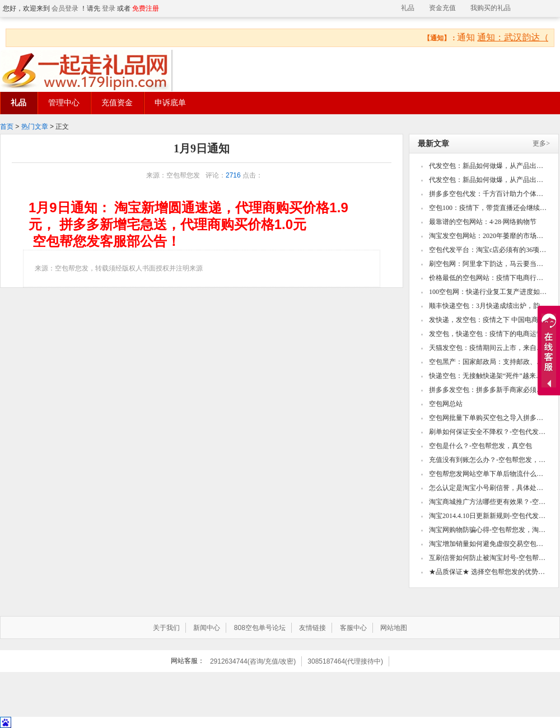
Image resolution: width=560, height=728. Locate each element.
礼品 (408, 8)
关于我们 (166, 628)
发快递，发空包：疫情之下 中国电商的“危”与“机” (488, 320)
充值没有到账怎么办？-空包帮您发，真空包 (488, 460)
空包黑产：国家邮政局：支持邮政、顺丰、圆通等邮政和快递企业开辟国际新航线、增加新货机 (488, 362)
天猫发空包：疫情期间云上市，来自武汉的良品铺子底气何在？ (488, 348)
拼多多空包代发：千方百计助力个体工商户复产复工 (488, 194)
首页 (7, 127)
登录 (109, 8)
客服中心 (353, 628)
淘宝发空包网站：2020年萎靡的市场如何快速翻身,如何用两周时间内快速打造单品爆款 (488, 236)
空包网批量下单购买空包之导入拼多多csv (488, 418)
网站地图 (394, 628)
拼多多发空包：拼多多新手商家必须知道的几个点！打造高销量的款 (488, 390)
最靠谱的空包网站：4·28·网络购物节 (483, 222)
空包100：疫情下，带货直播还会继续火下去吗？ (488, 208)
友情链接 (312, 628)
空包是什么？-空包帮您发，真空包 (480, 446)
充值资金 (117, 103)
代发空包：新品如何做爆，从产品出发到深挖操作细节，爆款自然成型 (488, 166)
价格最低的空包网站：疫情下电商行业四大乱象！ (488, 278)
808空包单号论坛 (260, 628)
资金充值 (442, 8)
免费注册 (146, 8)
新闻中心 (207, 628)
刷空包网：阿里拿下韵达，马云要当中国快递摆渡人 (488, 264)
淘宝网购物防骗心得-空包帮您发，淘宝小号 (488, 530)
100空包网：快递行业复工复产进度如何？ (488, 292)
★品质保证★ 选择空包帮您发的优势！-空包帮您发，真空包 (488, 572)
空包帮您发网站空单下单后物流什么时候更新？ (488, 474)
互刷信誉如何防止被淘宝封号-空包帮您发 (488, 558)
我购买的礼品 (491, 8)
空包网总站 (446, 404)
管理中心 (64, 103)
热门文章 (35, 127)
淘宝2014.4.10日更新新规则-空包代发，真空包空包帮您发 (488, 516)
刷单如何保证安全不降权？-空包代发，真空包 (488, 432)
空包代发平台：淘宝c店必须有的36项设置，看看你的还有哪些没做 (488, 250)
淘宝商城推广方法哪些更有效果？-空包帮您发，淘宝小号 (488, 502)
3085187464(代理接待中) (345, 661)
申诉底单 (170, 103)
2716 (233, 175)
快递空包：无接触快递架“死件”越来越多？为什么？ (488, 376)
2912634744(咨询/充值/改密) (253, 661)
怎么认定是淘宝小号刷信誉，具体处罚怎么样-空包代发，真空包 (488, 488)
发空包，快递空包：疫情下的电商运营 (486, 334)
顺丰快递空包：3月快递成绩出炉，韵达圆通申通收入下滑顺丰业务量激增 (488, 306)
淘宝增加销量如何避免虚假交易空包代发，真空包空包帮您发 (488, 544)
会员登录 (65, 8)
